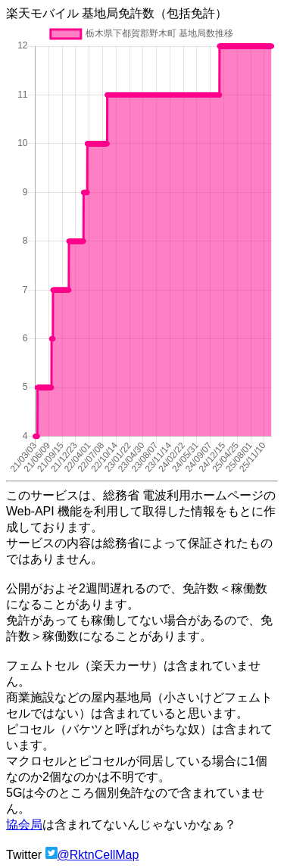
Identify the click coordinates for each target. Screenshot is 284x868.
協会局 (24, 824)
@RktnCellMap (98, 855)
